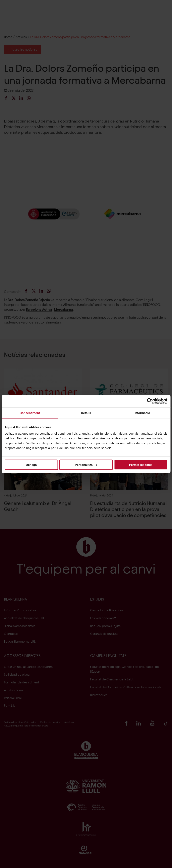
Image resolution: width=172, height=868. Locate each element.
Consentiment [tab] (30, 413)
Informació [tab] (142, 413)
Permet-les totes (141, 465)
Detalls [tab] (86, 413)
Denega (31, 465)
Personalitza (86, 465)
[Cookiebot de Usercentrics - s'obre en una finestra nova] (150, 401)
